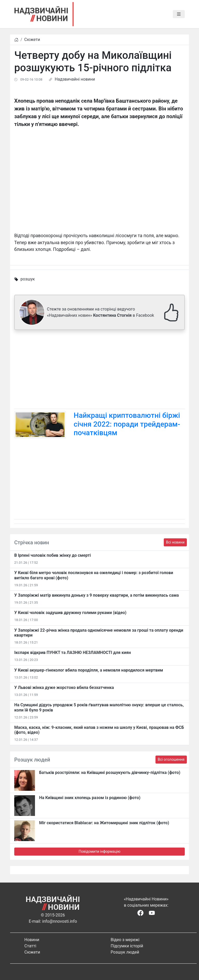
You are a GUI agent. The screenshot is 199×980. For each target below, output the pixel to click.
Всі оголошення (171, 759)
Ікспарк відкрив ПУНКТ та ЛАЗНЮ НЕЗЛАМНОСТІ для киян (73, 653)
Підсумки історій (127, 946)
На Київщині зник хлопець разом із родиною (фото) (90, 798)
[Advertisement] (99, 370)
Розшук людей (125, 952)
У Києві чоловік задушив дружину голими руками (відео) (70, 613)
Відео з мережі (125, 940)
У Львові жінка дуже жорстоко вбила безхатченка (64, 688)
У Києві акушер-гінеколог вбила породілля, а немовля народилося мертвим (89, 670)
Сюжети (32, 40)
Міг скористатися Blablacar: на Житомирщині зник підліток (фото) (104, 823)
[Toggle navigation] (179, 14)
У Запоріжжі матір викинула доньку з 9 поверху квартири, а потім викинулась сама (97, 595)
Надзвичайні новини (75, 79)
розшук (28, 279)
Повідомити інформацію (99, 851)
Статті (30, 946)
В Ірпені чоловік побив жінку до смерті (52, 555)
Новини (32, 940)
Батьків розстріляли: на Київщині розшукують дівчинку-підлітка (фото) (110, 773)
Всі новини (175, 542)
